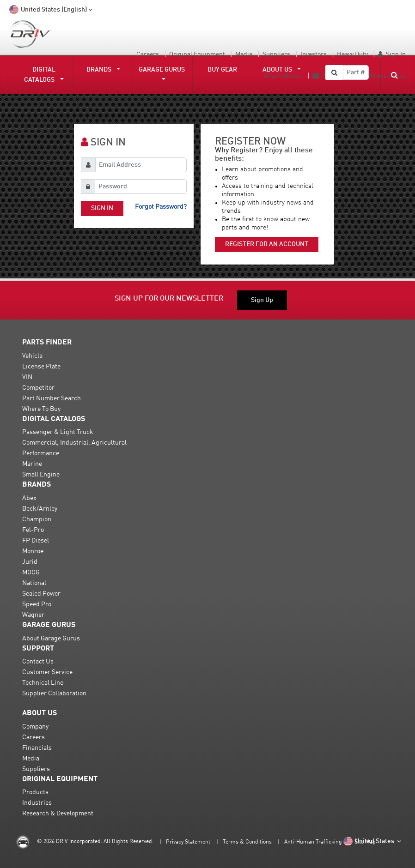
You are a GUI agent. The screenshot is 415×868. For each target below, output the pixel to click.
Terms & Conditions (247, 842)
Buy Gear (222, 70)
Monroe (33, 551)
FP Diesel (36, 541)
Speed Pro (37, 604)
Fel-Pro (33, 530)
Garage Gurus (162, 70)
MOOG (31, 573)
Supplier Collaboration (54, 693)
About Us (279, 70)
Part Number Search (52, 398)
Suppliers (276, 54)
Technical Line (43, 683)
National (34, 583)
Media (244, 54)
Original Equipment (197, 54)
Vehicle (32, 356)
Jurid (30, 562)
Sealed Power (41, 594)
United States (373, 841)
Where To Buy (41, 409)
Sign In (396, 54)
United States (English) (52, 10)
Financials (37, 748)
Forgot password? (161, 207)
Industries (37, 803)
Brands (101, 70)
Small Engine (41, 475)
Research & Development (58, 814)
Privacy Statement (188, 842)
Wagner (33, 615)
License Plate (41, 367)
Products (35, 792)
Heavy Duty (352, 54)
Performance (41, 453)
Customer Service (47, 672)
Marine (32, 464)
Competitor (38, 388)
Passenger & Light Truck (58, 432)
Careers (148, 54)
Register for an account (267, 244)
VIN (27, 377)
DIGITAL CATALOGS (41, 75)
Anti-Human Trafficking (313, 842)
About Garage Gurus (51, 639)
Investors (314, 54)
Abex (29, 498)
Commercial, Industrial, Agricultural (74, 443)
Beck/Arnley (40, 509)
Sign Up (262, 300)
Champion (37, 519)
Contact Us (38, 662)
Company (35, 727)
